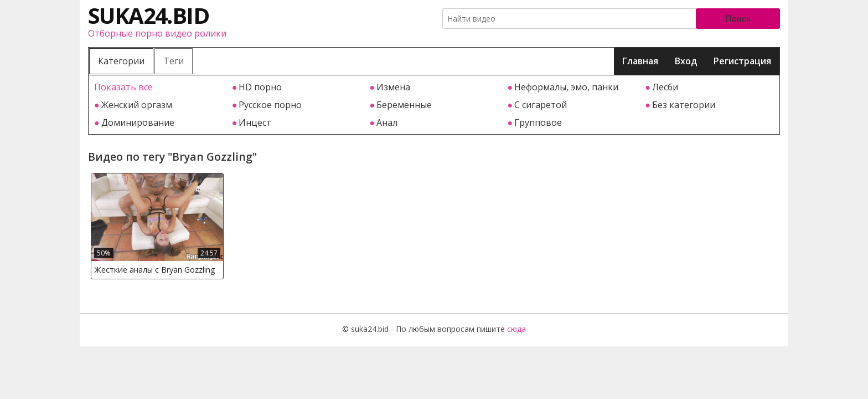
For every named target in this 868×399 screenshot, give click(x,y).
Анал (387, 122)
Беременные (404, 105)
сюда (516, 329)
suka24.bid (148, 15)
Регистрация (742, 61)
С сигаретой (541, 105)
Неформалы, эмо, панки (566, 87)
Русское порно (270, 105)
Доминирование (138, 122)
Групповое (538, 122)
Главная (640, 61)
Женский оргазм (137, 105)
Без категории (684, 105)
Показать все (123, 87)
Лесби (665, 87)
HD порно (260, 87)
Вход (686, 61)
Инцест (255, 122)
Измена (393, 87)
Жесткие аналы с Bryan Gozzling (155, 270)
